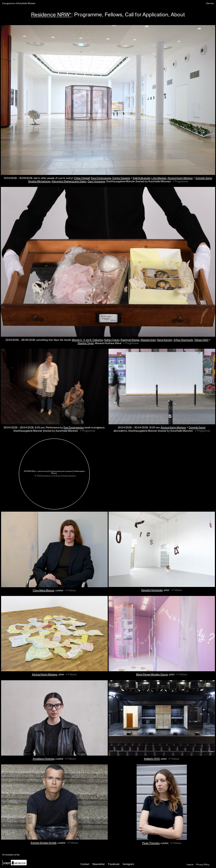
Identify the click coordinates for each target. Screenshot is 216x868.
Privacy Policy (203, 864)
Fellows (113, 14)
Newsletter (99, 864)
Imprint (190, 864)
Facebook (114, 864)
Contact (85, 864)
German (210, 3)
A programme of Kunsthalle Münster (19, 3)
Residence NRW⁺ (51, 14)
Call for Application (147, 14)
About (178, 14)
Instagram (128, 864)
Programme (88, 14)
